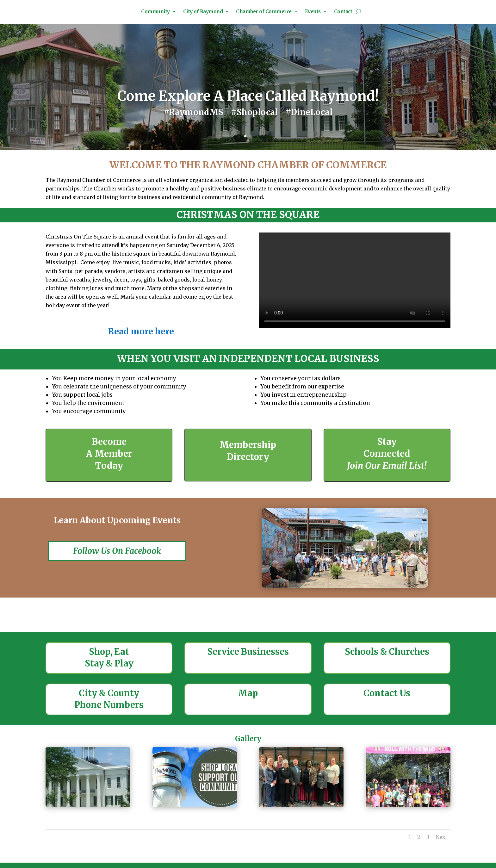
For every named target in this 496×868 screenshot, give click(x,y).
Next (441, 845)
